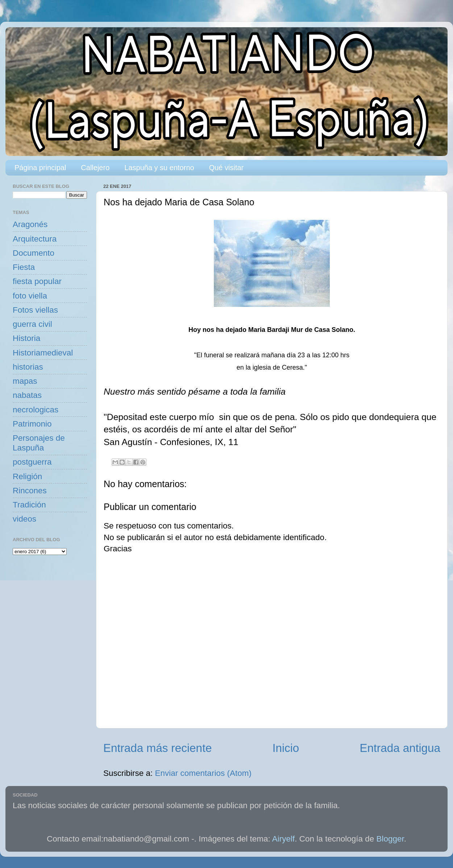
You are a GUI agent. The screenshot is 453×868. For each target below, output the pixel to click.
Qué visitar (226, 168)
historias (28, 367)
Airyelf (284, 839)
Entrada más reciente (157, 748)
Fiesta (24, 267)
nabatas (27, 395)
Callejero (95, 168)
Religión (27, 476)
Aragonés (30, 224)
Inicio (286, 748)
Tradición (29, 505)
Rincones (30, 491)
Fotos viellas (35, 310)
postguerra (32, 462)
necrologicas (36, 410)
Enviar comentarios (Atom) (203, 773)
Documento (34, 253)
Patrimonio (32, 424)
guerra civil (32, 324)
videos (24, 519)
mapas (25, 381)
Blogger (390, 839)
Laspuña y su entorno (159, 168)
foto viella (30, 296)
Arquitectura (35, 239)
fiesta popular (37, 281)
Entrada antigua (400, 748)
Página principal (40, 168)
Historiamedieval (43, 353)
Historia (26, 338)
